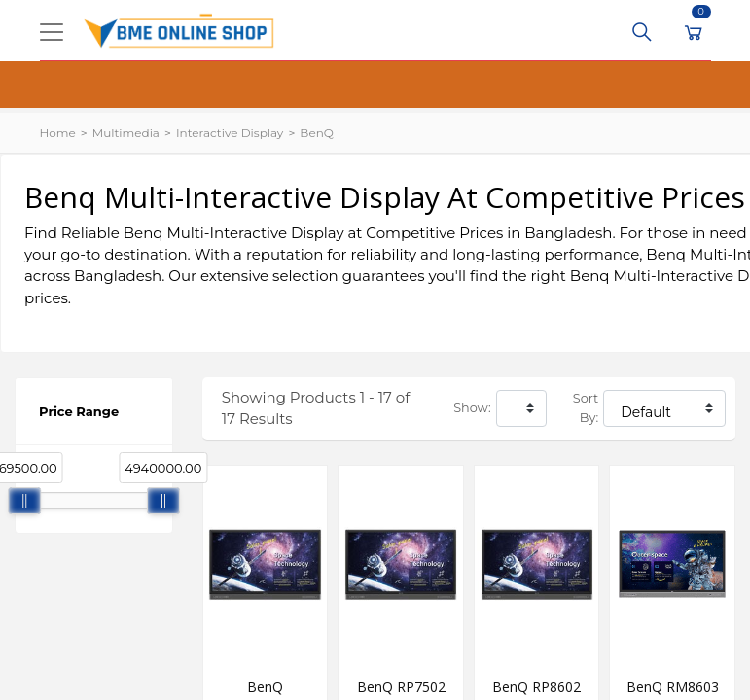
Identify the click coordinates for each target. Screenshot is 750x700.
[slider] (24, 501)
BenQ (316, 133)
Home (58, 133)
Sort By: (586, 408)
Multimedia (126, 133)
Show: (472, 408)
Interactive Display (230, 133)
